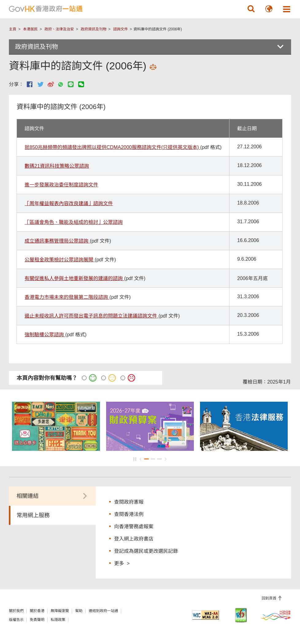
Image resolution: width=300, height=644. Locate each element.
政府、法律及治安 (59, 29)
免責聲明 (37, 620)
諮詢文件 (121, 29)
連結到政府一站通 (103, 611)
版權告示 (16, 620)
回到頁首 (269, 598)
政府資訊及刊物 (94, 29)
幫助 (79, 611)
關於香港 (37, 611)
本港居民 (30, 29)
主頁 (13, 29)
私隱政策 (58, 620)
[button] (251, 9)
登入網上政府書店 (134, 539)
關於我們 (16, 611)
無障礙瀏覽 (60, 611)
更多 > (122, 563)
